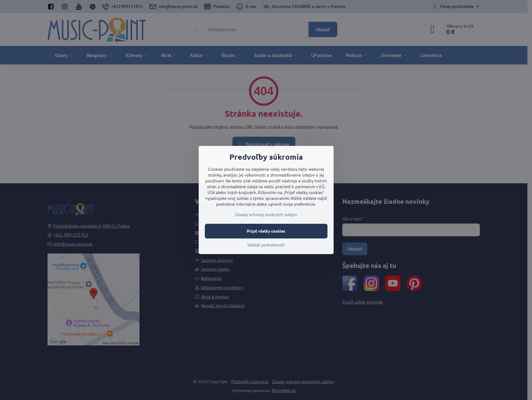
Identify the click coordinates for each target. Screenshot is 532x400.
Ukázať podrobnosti (266, 245)
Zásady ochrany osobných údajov (266, 215)
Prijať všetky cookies (266, 231)
